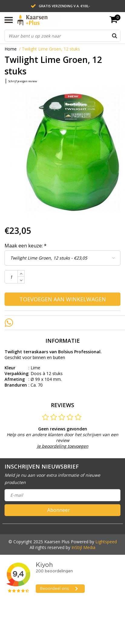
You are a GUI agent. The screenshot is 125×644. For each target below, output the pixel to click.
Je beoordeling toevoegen (63, 446)
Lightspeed (106, 542)
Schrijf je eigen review (23, 81)
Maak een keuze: (26, 246)
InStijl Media (83, 547)
